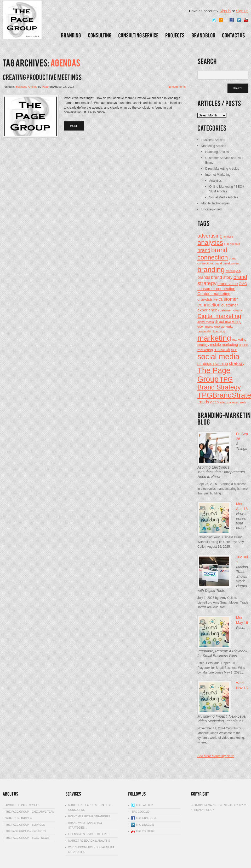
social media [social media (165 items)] (218, 357)
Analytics (215, 181)
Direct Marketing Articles (222, 169)
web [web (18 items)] (243, 402)
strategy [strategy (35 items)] (237, 364)
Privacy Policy (203, 810)
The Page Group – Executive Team (30, 812)
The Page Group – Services (25, 825)
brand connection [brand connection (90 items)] (213, 254)
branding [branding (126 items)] (211, 270)
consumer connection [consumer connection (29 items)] (216, 289)
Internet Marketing (218, 175)
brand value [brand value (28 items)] (228, 284)
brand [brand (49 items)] (204, 250)
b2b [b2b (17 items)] (227, 244)
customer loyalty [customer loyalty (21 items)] (230, 310)
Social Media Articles (224, 197)
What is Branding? (19, 818)
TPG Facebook (144, 818)
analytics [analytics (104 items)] (210, 243)
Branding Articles (217, 152)
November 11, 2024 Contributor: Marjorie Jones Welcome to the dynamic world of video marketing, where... (221, 735)
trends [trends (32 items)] (203, 402)
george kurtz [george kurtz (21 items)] (223, 327)
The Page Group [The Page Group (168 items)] (214, 375)
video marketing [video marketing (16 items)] (229, 402)
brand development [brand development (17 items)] (227, 263)
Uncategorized (211, 209)
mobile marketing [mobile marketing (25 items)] (224, 345)
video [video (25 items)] (214, 402)
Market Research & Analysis (89, 841)
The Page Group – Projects (26, 831)
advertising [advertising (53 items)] (210, 236)
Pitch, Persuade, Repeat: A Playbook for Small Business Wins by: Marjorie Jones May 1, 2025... (221, 668)
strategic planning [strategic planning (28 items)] (213, 364)
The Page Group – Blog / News (27, 838)
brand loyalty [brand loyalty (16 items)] (233, 271)
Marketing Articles (214, 146)
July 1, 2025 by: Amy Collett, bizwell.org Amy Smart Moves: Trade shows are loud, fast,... (223, 603)
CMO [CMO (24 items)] (243, 284)
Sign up (242, 11)
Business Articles (26, 87)
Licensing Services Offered (89, 834)
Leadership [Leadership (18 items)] (205, 331)
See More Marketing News (216, 756)
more (74, 126)
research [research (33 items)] (222, 350)
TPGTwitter (142, 805)
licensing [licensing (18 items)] (219, 331)
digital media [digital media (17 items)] (206, 322)
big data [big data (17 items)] (235, 244)
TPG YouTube (143, 831)
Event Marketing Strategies (89, 816)
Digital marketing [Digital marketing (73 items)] (219, 316)
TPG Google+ (141, 812)
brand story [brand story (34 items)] (222, 277)
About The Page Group (22, 805)
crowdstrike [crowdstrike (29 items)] (207, 299)
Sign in (225, 11)
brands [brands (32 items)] (204, 277)
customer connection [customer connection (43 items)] (218, 302)
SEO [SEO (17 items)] (234, 350)
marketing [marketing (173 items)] (214, 338)
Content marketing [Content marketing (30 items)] (214, 294)
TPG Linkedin (142, 825)
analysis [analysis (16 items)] (229, 237)
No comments (177, 87)
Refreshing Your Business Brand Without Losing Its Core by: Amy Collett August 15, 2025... (221, 542)
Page (45, 87)
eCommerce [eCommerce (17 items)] (205, 327)
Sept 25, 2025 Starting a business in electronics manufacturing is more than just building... (223, 489)
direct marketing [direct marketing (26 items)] (228, 322)
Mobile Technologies (216, 203)
